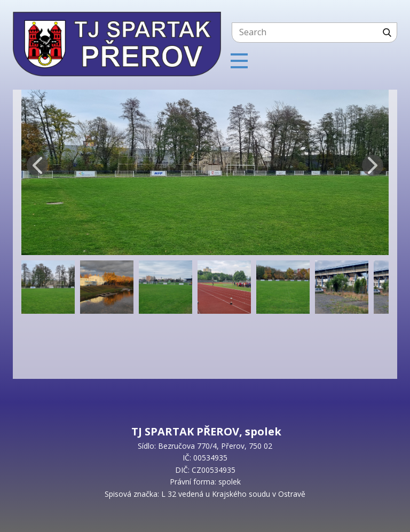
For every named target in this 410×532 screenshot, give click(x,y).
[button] (37, 165)
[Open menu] (239, 61)
